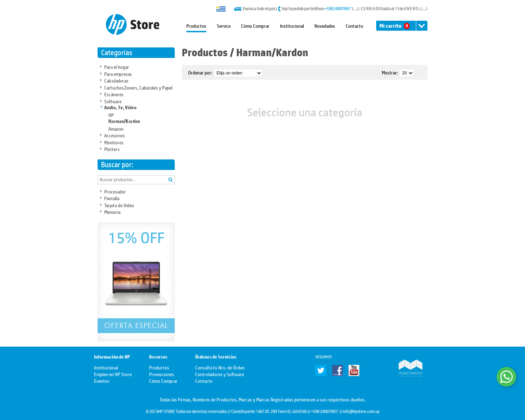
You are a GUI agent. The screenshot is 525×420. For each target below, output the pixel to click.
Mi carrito (394, 26)
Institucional (292, 25)
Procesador (115, 191)
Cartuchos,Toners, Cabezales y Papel (138, 87)
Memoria (112, 212)
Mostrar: (390, 72)
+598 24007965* (338, 8)
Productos (196, 25)
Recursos (158, 357)
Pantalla (112, 198)
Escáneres (114, 94)
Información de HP (112, 357)
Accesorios (115, 135)
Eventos (102, 380)
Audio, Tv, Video (120, 108)
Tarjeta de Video (119, 205)
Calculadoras (116, 80)
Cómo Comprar (255, 25)
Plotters (112, 149)
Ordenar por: (200, 72)
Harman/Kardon (124, 121)
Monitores (114, 142)
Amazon (116, 128)
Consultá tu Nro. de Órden (220, 367)
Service (224, 25)
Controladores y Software (220, 374)
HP (111, 115)
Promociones (162, 374)
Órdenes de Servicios (216, 357)
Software (113, 101)
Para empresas (118, 74)
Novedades (325, 25)
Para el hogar (117, 67)
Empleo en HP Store (113, 374)
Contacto (354, 25)
